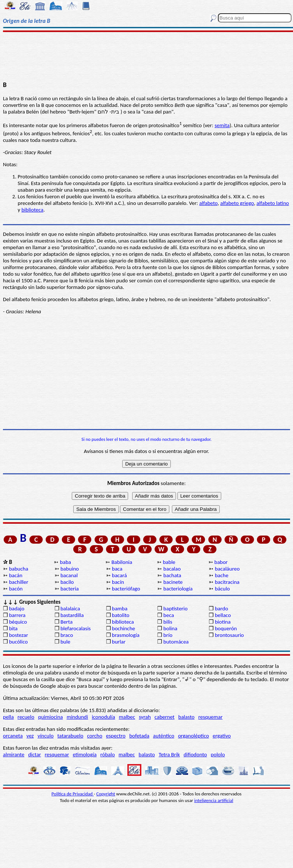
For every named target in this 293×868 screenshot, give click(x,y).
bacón (16, 589)
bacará (119, 575)
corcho (95, 736)
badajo (17, 609)
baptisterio (176, 609)
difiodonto (195, 754)
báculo (223, 589)
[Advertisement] (147, 56)
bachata (172, 575)
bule (65, 642)
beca (169, 615)
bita (13, 628)
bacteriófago (126, 589)
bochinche (123, 628)
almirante (14, 754)
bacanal (69, 575)
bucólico (18, 642)
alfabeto (208, 203)
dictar (34, 754)
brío (168, 635)
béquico (18, 622)
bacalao (172, 569)
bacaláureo (227, 569)
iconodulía (103, 717)
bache (222, 575)
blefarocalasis (75, 628)
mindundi (77, 717)
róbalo (108, 754)
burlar (119, 642)
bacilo (67, 582)
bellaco (223, 615)
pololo (218, 754)
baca (117, 569)
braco (67, 635)
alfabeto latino (273, 203)
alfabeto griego (237, 203)
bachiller (18, 582)
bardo (222, 609)
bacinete (173, 582)
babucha (18, 569)
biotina (223, 622)
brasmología (126, 635)
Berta (66, 622)
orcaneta (13, 736)
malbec (127, 717)
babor (221, 562)
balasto (186, 717)
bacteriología (178, 589)
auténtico (164, 736)
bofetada (139, 736)
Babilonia (122, 562)
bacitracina (227, 582)
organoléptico (194, 736)
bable (169, 562)
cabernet (165, 717)
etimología (85, 754)
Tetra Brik (169, 754)
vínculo (46, 736)
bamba (120, 609)
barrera (17, 615)
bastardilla (72, 615)
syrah (145, 717)
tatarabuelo (70, 736)
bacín (118, 582)
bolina (170, 628)
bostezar (18, 635)
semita (222, 125)
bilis (168, 622)
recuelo (26, 717)
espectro (116, 736)
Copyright (106, 794)
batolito (121, 615)
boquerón (226, 628)
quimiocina (50, 717)
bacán (15, 575)
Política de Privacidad (73, 794)
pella (8, 717)
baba (66, 562)
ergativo (222, 736)
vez (30, 736)
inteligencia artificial (214, 800)
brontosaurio (230, 635)
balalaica (70, 609)
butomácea (176, 642)
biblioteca (32, 210)
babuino (70, 569)
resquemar (211, 717)
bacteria (70, 589)
